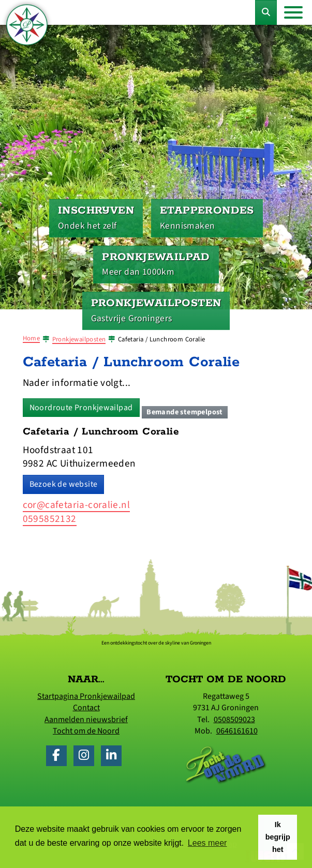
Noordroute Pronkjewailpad (81, 408)
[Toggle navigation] (293, 12)
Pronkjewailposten (79, 339)
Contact (86, 708)
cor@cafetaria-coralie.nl (77, 505)
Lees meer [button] (207, 843)
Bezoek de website (64, 484)
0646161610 (237, 731)
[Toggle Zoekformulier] (266, 12)
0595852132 (50, 519)
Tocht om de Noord (86, 731)
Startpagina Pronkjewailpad (86, 696)
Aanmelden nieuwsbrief (86, 720)
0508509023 (234, 720)
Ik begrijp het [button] (278, 837)
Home (32, 338)
